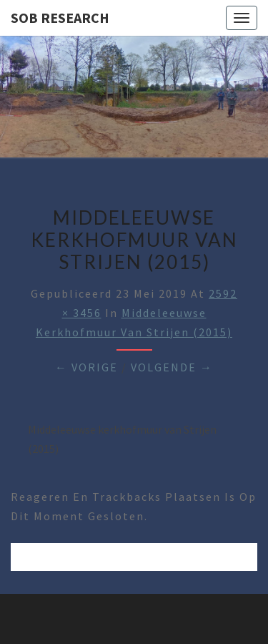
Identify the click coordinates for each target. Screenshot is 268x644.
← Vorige (86, 367)
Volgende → (172, 367)
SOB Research (60, 18)
